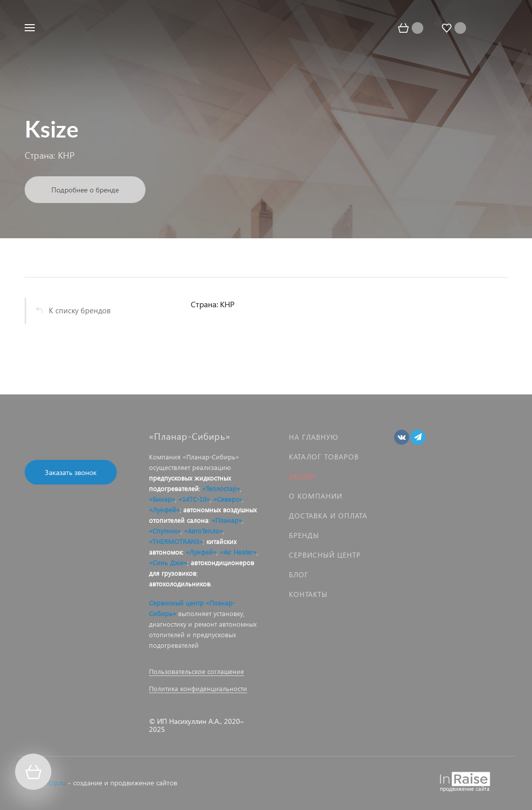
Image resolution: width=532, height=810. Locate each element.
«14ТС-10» (194, 499)
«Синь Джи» (168, 562)
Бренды (304, 535)
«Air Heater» (238, 552)
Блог (299, 575)
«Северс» (228, 499)
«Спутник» (165, 531)
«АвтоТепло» (204, 531)
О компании (316, 496)
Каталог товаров (324, 457)
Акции (302, 476)
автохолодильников (180, 584)
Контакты (308, 594)
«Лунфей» (164, 510)
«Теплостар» (221, 488)
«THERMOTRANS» (176, 541)
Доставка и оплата (328, 516)
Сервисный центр (325, 555)
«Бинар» (162, 499)
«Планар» (227, 520)
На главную (314, 437)
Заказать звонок (71, 472)
